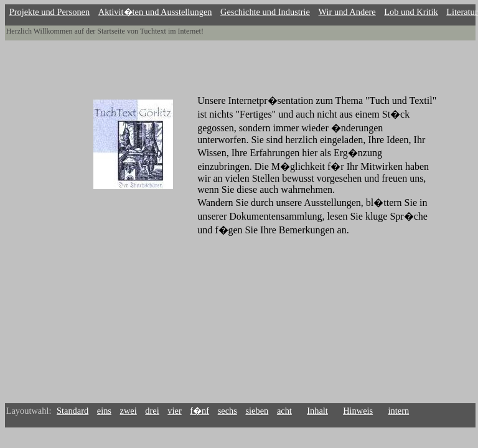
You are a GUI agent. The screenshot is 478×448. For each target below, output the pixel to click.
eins (104, 411)
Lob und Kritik (411, 12)
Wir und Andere (347, 12)
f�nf (199, 411)
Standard (73, 411)
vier (174, 411)
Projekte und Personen (50, 12)
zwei (129, 411)
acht (284, 411)
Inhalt (317, 411)
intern (399, 411)
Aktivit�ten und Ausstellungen (155, 12)
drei (152, 411)
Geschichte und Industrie (265, 12)
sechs (227, 411)
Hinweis (358, 411)
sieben (257, 411)
